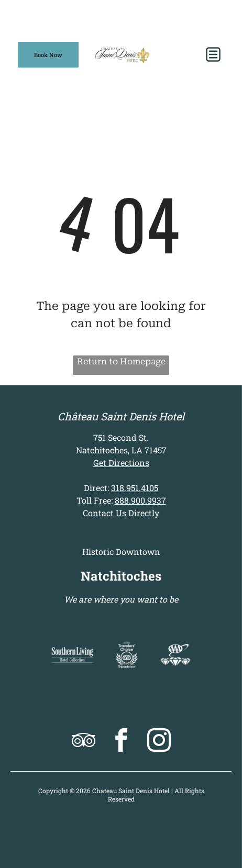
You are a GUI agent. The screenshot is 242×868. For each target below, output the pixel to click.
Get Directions (121, 463)
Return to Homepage (121, 361)
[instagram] (159, 742)
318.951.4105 (135, 488)
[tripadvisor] (84, 742)
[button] (213, 54)
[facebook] (121, 742)
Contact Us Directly (121, 513)
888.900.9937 (140, 500)
